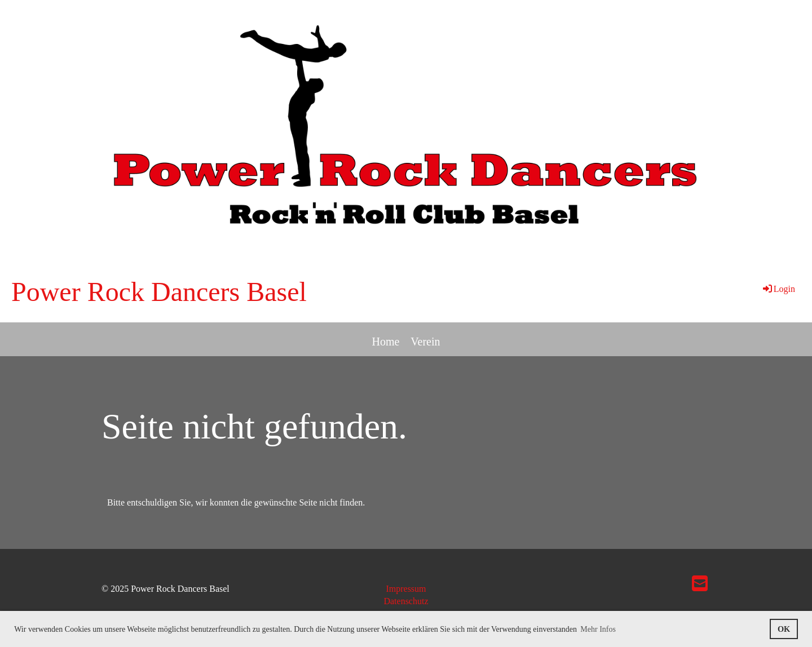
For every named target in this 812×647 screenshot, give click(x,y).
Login (778, 289)
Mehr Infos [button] (598, 629)
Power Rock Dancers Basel (159, 292)
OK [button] (784, 629)
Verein (425, 342)
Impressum (406, 589)
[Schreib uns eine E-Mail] (700, 584)
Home (385, 342)
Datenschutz (406, 601)
